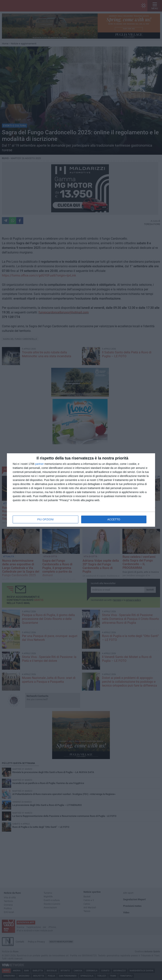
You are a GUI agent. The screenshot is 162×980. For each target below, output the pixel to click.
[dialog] (81, 490)
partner (39, 464)
